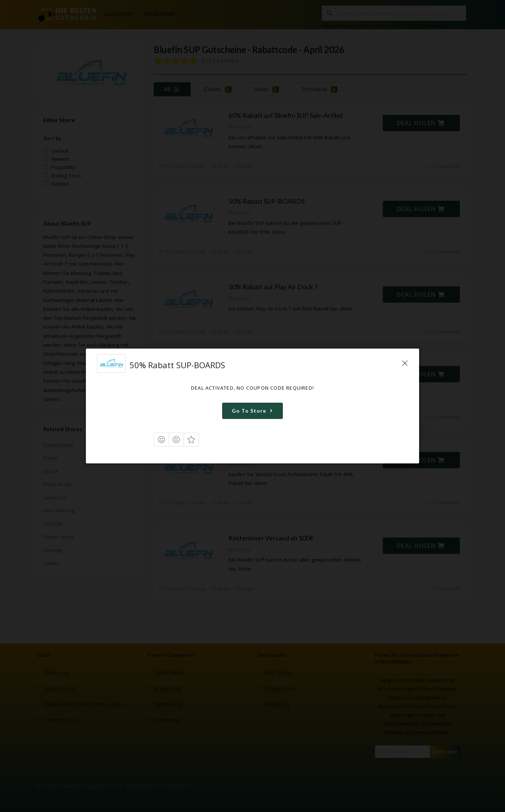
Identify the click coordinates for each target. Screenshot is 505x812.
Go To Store (253, 411)
